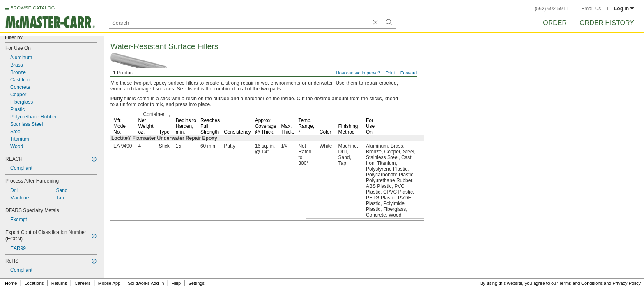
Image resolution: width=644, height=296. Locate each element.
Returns (59, 283)
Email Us (591, 9)
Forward (409, 73)
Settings (196, 283)
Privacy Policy (627, 283)
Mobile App (109, 283)
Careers (82, 283)
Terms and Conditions (581, 283)
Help (176, 283)
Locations (34, 283)
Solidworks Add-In (146, 283)
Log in (624, 9)
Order (555, 23)
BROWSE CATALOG (32, 8)
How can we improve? (358, 73)
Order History (607, 23)
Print (390, 73)
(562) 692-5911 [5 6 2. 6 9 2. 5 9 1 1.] (552, 9)
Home (11, 283)
